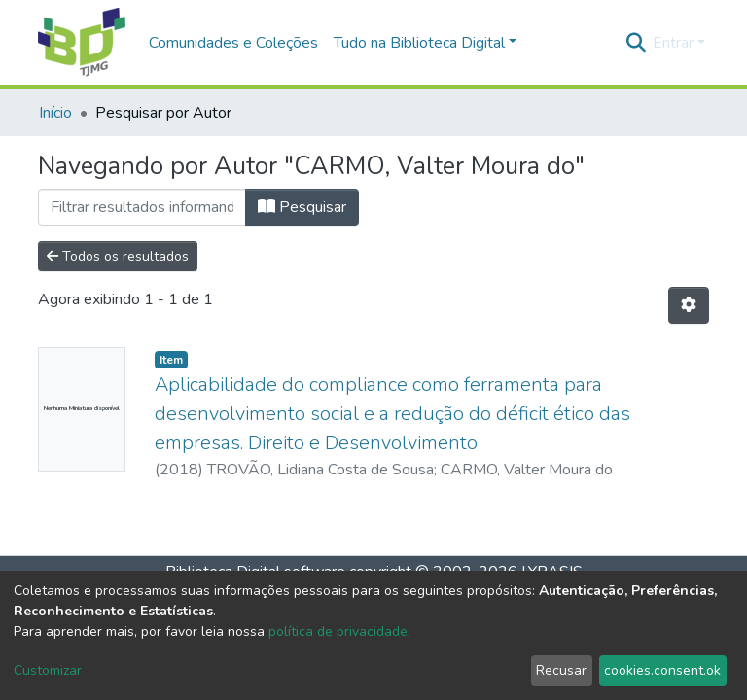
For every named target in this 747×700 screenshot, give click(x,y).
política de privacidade (338, 631)
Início (55, 113)
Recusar (561, 670)
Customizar (48, 670)
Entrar (673, 43)
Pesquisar (302, 207)
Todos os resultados (118, 256)
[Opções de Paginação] (689, 305)
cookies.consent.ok (662, 670)
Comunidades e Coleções (233, 43)
